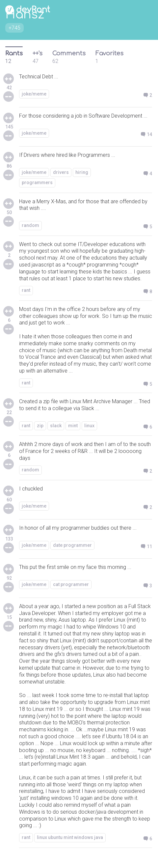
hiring (82, 172)
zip (40, 426)
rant (26, 290)
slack (56, 426)
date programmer (72, 545)
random (30, 225)
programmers (37, 182)
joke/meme (34, 94)
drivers (61, 172)
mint (73, 426)
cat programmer (71, 584)
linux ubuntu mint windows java (70, 837)
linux (89, 426)
